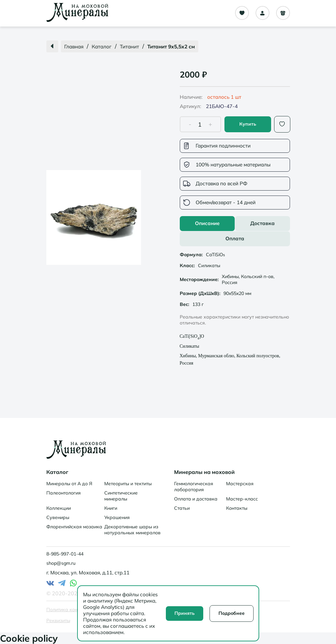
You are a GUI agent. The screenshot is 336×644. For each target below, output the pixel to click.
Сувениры (58, 517)
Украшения (117, 517)
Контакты (237, 508)
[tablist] (235, 231)
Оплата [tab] (235, 238)
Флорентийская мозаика (74, 527)
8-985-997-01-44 (65, 554)
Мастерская (240, 484)
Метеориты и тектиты (128, 484)
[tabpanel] (235, 310)
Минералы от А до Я (69, 484)
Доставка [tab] (263, 223)
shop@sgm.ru (61, 563)
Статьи (182, 508)
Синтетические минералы (121, 496)
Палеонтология (64, 493)
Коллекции (59, 508)
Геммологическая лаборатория (194, 487)
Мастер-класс (242, 499)
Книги (111, 508)
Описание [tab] (207, 223)
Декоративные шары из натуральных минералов (132, 530)
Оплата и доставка (196, 499)
